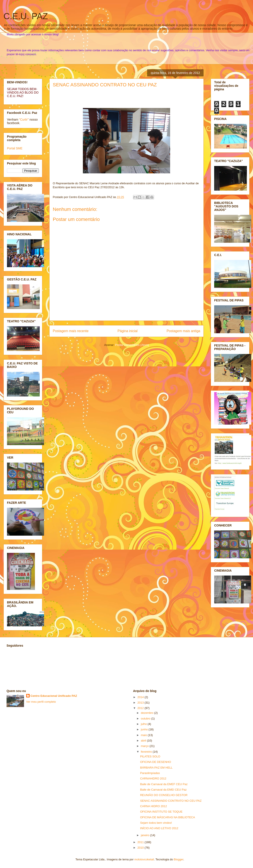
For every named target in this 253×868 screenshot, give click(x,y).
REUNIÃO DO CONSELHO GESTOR (164, 795)
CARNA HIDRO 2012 (153, 806)
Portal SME (15, 148)
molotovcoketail (144, 859)
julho (144, 724)
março (145, 746)
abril (144, 741)
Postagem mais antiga (183, 331)
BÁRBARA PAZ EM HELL (156, 768)
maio (144, 735)
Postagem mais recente (71, 331)
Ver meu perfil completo (41, 702)
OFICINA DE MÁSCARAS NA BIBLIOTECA (167, 817)
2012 (141, 708)
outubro (146, 718)
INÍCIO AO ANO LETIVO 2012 (159, 828)
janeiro (146, 835)
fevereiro (147, 752)
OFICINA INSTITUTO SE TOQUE (161, 812)
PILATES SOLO (150, 756)
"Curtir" (24, 120)
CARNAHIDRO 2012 (153, 778)
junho (145, 729)
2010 (141, 848)
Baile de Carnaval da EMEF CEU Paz (164, 784)
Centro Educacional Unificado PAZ (54, 696)
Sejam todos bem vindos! (156, 823)
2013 (141, 703)
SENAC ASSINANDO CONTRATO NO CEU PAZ (105, 85)
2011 (141, 842)
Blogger (179, 859)
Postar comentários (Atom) (132, 345)
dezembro (148, 713)
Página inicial (128, 331)
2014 (141, 697)
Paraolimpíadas (150, 773)
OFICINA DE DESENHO (156, 762)
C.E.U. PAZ (26, 16)
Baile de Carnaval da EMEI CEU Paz (163, 790)
